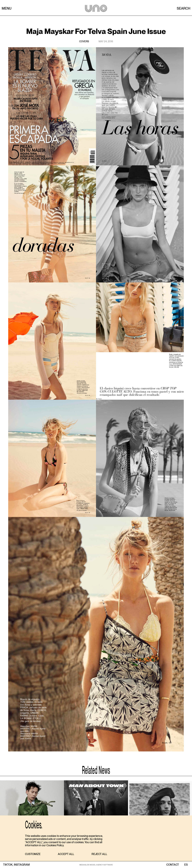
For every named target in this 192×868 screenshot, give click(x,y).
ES (186, 865)
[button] (33, 854)
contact (173, 865)
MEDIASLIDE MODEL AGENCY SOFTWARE (96, 865)
